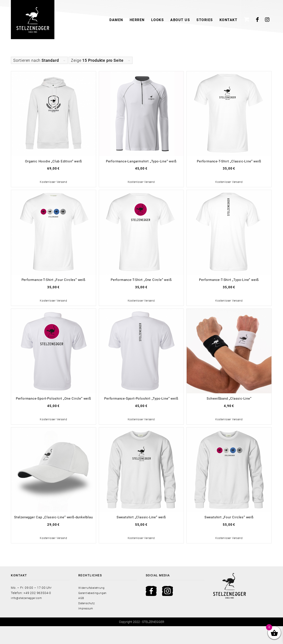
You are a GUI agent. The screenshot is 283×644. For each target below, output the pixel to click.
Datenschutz (88, 621)
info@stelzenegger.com (28, 616)
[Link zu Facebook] (258, 20)
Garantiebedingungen (95, 611)
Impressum (87, 626)
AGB (82, 616)
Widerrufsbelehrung (93, 606)
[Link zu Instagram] (267, 20)
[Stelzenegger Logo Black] (33, 20)
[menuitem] (116, 20)
